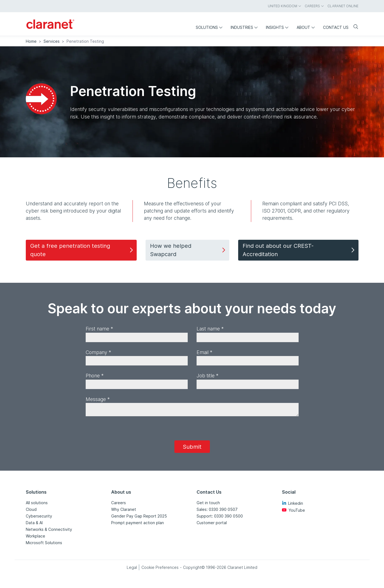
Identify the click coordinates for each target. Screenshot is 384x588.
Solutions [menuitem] (210, 27)
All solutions (37, 503)
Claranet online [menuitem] (343, 6)
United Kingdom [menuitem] (285, 6)
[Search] (354, 27)
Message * (98, 399)
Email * (204, 352)
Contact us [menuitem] (336, 27)
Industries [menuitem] (246, 27)
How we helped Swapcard (188, 250)
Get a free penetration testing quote (82, 250)
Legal (132, 567)
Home (31, 41)
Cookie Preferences (160, 567)
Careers (119, 503)
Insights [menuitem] (279, 27)
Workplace (35, 536)
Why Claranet (124, 509)
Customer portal (212, 523)
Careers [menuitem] (314, 6)
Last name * (210, 329)
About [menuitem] (307, 27)
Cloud (31, 509)
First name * (99, 329)
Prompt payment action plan (138, 523)
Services (52, 41)
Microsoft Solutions (44, 543)
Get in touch (208, 503)
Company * (98, 352)
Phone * (95, 376)
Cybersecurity (39, 516)
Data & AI (34, 523)
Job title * (208, 376)
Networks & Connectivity (49, 529)
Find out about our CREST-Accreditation (299, 250)
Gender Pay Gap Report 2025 (139, 516)
